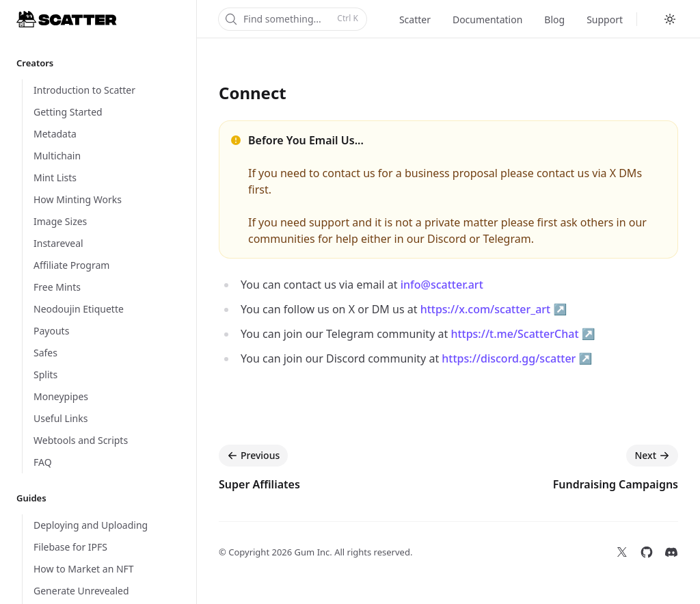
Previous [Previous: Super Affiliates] (253, 455)
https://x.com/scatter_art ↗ (494, 309)
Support (605, 19)
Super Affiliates (259, 484)
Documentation (487, 19)
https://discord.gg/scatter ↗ (517, 358)
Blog (554, 19)
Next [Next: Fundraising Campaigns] (652, 455)
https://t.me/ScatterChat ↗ (523, 334)
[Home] (67, 19)
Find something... (291, 19)
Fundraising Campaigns (616, 484)
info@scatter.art (442, 285)
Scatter (415, 19)
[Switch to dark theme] (670, 19)
